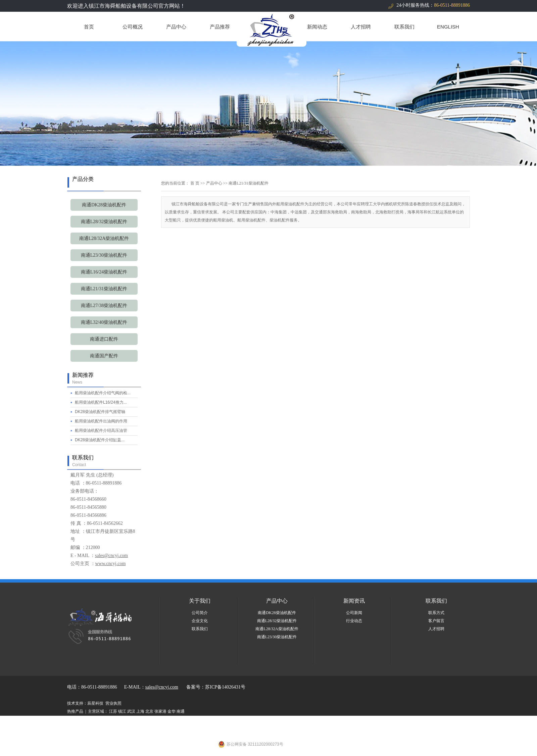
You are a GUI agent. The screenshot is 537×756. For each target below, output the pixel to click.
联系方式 (436, 613)
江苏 (113, 711)
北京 (149, 711)
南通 (181, 711)
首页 (89, 27)
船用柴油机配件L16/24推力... (101, 402)
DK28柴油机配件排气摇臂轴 (100, 412)
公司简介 (200, 613)
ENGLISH (448, 27)
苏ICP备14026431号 (225, 687)
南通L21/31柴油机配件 (104, 289)
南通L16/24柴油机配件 (104, 272)
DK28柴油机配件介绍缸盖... (100, 440)
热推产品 (75, 711)
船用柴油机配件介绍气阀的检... (103, 393)
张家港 (160, 711)
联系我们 (404, 27)
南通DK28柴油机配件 (104, 205)
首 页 (195, 183)
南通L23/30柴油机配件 (104, 255)
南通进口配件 (104, 339)
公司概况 (133, 27)
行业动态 (354, 621)
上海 (140, 711)
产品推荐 (220, 27)
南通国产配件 (104, 356)
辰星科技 (95, 703)
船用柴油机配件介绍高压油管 (101, 431)
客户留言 (436, 621)
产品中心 (176, 27)
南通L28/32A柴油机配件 (104, 238)
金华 (172, 711)
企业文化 (200, 621)
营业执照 (113, 703)
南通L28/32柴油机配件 (104, 222)
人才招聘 (361, 27)
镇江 (122, 711)
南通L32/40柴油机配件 (104, 322)
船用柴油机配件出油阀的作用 (101, 421)
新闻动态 (317, 27)
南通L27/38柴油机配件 (104, 306)
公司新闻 (354, 613)
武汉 (131, 711)
